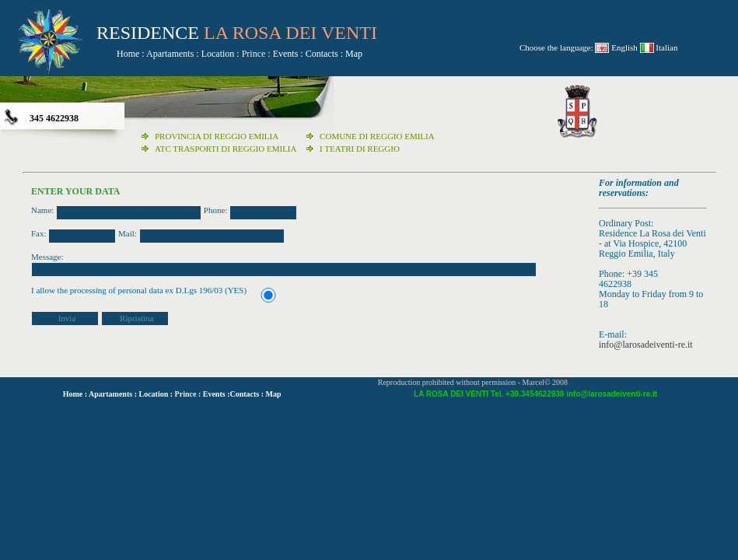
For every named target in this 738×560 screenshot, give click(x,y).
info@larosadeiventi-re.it (646, 345)
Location (218, 54)
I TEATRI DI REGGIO (360, 149)
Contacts (322, 54)
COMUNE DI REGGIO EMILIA (377, 136)
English (624, 47)
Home (128, 54)
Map (354, 54)
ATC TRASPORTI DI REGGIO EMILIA (226, 149)
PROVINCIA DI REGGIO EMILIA (217, 136)
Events (286, 54)
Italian (666, 47)
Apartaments (170, 54)
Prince (254, 54)
